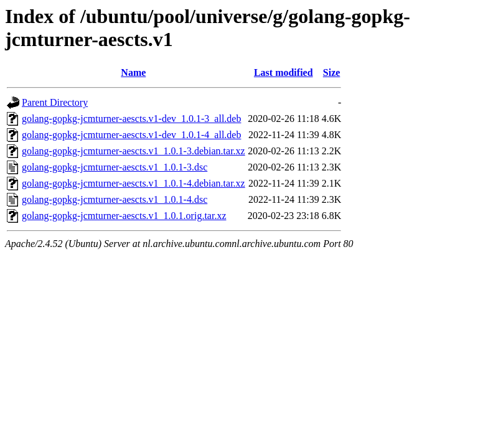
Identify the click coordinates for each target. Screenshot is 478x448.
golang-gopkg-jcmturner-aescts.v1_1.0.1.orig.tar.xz (124, 216)
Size (332, 72)
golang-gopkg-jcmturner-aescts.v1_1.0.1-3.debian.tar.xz (134, 151)
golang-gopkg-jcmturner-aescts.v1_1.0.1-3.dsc (115, 167)
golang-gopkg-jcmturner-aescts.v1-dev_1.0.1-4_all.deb (131, 135)
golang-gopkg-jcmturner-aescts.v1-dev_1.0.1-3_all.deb (131, 119)
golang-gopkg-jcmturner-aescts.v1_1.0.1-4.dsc (115, 199)
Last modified (284, 72)
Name (133, 72)
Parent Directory (55, 102)
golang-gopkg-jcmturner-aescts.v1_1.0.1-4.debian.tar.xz (134, 183)
